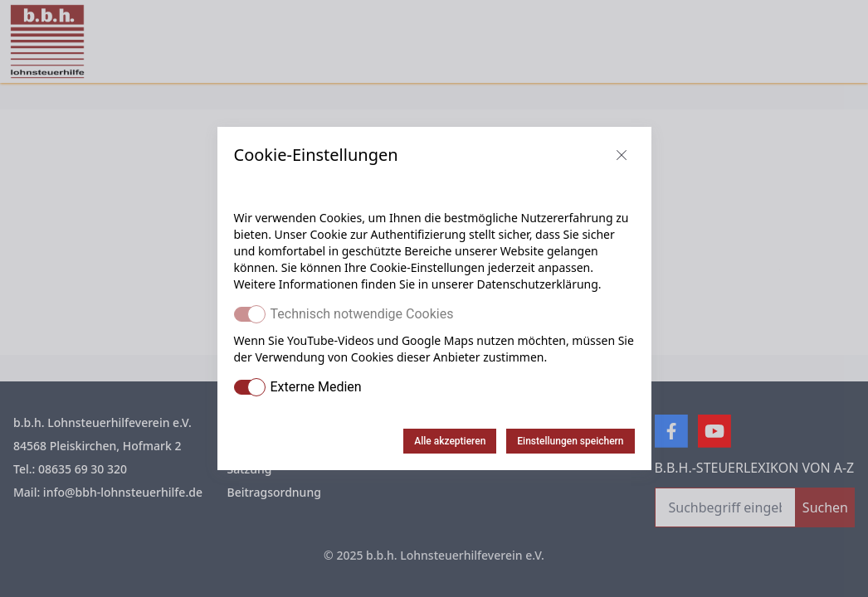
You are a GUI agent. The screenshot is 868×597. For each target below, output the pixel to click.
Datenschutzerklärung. (539, 284)
